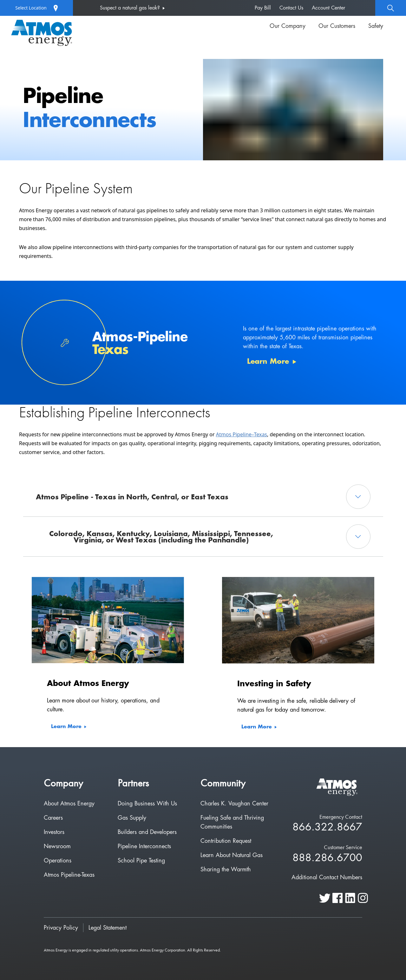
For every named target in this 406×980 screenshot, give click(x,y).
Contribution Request (226, 841)
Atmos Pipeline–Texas (242, 434)
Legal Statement (108, 928)
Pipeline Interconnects (144, 846)
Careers (53, 818)
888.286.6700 (327, 858)
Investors (54, 832)
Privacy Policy (61, 928)
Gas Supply (132, 818)
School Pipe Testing (141, 861)
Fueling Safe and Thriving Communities (232, 822)
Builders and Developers (147, 832)
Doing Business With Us (147, 804)
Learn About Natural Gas (232, 855)
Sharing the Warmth (226, 869)
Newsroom (57, 846)
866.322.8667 (327, 827)
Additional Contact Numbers (327, 877)
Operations (58, 861)
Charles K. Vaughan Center (234, 804)
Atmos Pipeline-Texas (69, 875)
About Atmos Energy (69, 804)
